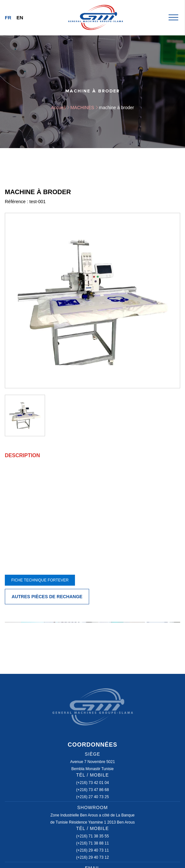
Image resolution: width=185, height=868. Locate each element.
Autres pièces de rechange (47, 597)
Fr (8, 18)
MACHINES (82, 108)
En (20, 18)
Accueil (58, 108)
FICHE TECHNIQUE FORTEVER (40, 580)
